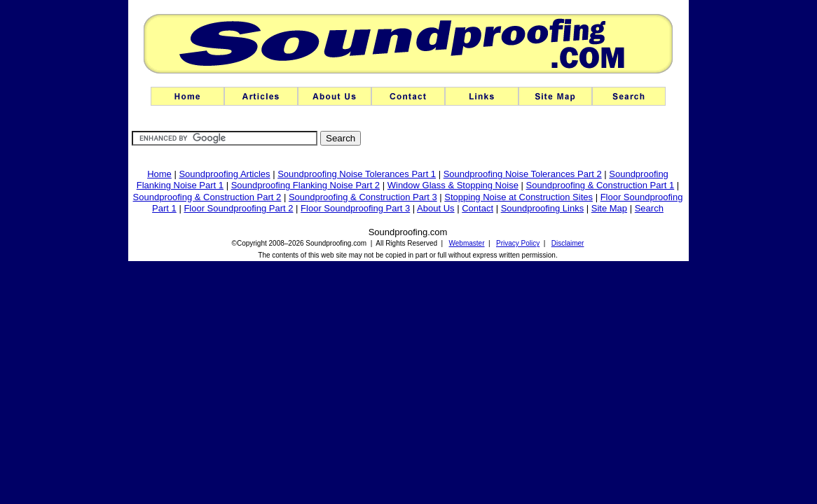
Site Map (609, 208)
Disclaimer (568, 243)
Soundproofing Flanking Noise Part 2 (305, 185)
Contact (478, 208)
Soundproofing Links (543, 208)
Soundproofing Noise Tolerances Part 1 (357, 174)
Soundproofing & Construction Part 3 (363, 197)
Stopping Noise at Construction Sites (519, 197)
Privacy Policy (518, 243)
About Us (435, 208)
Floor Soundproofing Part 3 (355, 208)
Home (159, 174)
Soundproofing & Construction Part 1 (600, 185)
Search (649, 208)
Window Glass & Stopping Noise (453, 185)
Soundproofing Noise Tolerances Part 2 (523, 174)
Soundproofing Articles (224, 174)
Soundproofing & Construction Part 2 (207, 197)
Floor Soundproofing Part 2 (238, 208)
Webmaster (467, 243)
